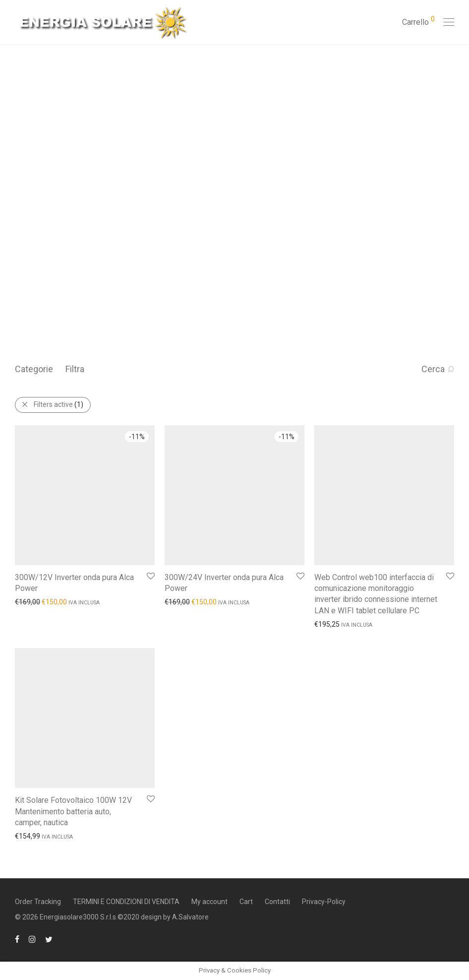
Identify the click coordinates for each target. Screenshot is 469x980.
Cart (246, 902)
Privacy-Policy (324, 902)
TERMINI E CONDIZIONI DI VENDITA (126, 902)
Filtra (75, 369)
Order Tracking (38, 902)
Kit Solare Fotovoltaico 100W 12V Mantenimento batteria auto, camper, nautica (73, 811)
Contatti (277, 902)
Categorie (34, 369)
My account (209, 902)
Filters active (59, 404)
